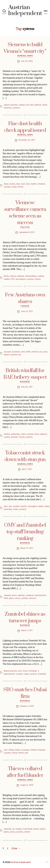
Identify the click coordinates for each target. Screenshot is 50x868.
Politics (25, 227)
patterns (38, 105)
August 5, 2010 (27, 785)
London (7, 437)
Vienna (20, 187)
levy (41, 352)
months (24, 506)
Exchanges (34, 671)
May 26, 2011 (27, 387)
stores (16, 509)
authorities (15, 434)
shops (47, 506)
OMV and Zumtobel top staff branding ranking (25, 532)
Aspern (7, 105)
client (23, 434)
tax (20, 355)
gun (10, 506)
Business (25, 382)
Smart (45, 105)
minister (14, 437)
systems (16, 108)
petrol (43, 829)
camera (13, 276)
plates (6, 832)
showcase (8, 509)
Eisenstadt (28, 829)
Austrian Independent (21, 862)
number (7, 279)
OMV (6, 598)
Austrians (16, 352)
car (13, 829)
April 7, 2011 (27, 469)
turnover (33, 598)
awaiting (7, 829)
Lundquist (29, 595)
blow (6, 506)
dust (23, 184)
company (7, 595)
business (14, 105)
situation (41, 184)
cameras (21, 276)
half (32, 105)
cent (23, 352)
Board (6, 671)
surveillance (21, 279)
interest (35, 352)
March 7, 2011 (27, 631)
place (11, 598)
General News (25, 56)
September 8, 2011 (27, 232)
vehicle (27, 832)
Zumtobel (42, 674)
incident (16, 506)
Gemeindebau (31, 276)
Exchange (25, 750)
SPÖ (13, 279)
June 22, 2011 (27, 311)
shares (6, 355)
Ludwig (41, 276)
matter (34, 184)
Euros (37, 434)
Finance (25, 306)
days (18, 184)
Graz (28, 184)
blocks (6, 276)
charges (19, 829)
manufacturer (40, 595)
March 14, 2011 (27, 548)
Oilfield (34, 750)
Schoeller (41, 750)
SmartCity (8, 108)
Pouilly (22, 437)
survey (17, 598)
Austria (12, 184)
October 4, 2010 (27, 706)
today (14, 187)
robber (41, 506)
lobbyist (43, 434)
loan (46, 352)
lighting (21, 595)
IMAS (28, 352)
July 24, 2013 (27, 61)
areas (6, 184)
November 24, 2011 (27, 140)
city (27, 105)
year (26, 753)
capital (22, 105)
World (21, 753)
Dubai (18, 750)
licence (36, 829)
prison (13, 832)
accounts (8, 352)
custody (30, 434)
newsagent (33, 506)
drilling (11, 750)
